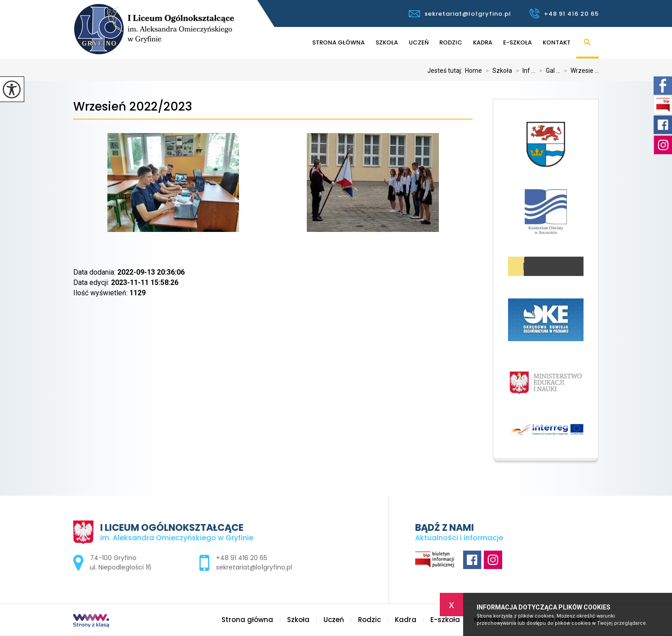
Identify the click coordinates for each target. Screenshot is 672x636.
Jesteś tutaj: (446, 71)
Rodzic (451, 42)
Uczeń (419, 42)
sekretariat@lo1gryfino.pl (460, 14)
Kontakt (557, 42)
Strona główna (338, 42)
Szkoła (387, 42)
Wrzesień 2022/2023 (133, 107)
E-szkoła (517, 42)
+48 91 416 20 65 (564, 13)
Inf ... (524, 71)
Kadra (483, 42)
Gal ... (548, 71)
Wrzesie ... (579, 71)
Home (473, 71)
